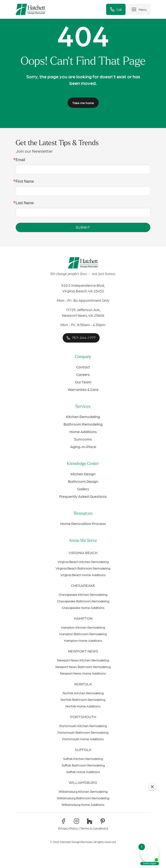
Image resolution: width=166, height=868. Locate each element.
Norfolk (83, 684)
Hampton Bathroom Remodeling (83, 634)
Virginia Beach (83, 553)
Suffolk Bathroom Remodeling (83, 765)
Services (83, 407)
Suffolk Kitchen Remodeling (83, 759)
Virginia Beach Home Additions (83, 575)
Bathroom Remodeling (83, 424)
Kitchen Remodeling (83, 417)
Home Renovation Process (83, 523)
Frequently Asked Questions (83, 496)
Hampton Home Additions (83, 640)
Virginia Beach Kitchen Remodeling (83, 562)
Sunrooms (83, 439)
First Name (25, 181)
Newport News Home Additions (83, 673)
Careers (83, 374)
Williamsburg (83, 782)
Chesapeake (83, 585)
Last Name (25, 203)
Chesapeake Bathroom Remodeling (83, 601)
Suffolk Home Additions (83, 772)
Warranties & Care (83, 389)
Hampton (83, 618)
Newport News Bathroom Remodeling (83, 667)
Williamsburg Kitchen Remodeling (83, 791)
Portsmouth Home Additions (83, 739)
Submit (83, 227)
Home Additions (83, 432)
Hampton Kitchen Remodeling (83, 627)
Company (83, 357)
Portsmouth (83, 717)
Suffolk (83, 749)
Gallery (83, 489)
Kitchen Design (83, 474)
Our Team (83, 382)
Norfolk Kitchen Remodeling (83, 693)
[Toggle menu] (139, 9)
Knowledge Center (83, 464)
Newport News (83, 651)
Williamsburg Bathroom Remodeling (83, 798)
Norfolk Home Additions (83, 706)
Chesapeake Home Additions (83, 608)
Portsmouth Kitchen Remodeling (83, 726)
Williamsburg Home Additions (83, 804)
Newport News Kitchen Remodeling (83, 660)
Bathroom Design (83, 481)
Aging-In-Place (83, 447)
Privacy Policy (68, 828)
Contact (83, 367)
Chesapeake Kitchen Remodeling (83, 594)
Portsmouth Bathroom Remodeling (83, 732)
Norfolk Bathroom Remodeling (83, 699)
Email (20, 160)
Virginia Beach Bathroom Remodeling (83, 568)
